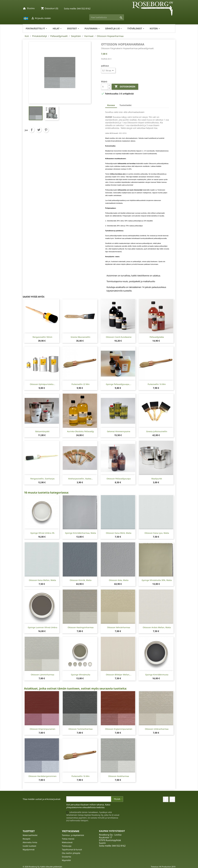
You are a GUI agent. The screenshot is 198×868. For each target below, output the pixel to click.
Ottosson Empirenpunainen (42, 729)
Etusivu (31, 8)
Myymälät (66, 860)
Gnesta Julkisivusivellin (157, 431)
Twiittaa (39, 130)
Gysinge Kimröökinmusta (157, 675)
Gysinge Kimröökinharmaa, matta (81, 533)
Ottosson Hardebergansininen (42, 776)
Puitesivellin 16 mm (157, 384)
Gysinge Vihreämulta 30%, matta (157, 580)
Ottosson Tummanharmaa (81, 729)
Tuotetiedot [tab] (126, 105)
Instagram (172, 799)
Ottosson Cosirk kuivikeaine (119, 337)
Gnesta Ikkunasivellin (81, 337)
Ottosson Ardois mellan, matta (157, 627)
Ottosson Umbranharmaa (157, 729)
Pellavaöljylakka (157, 337)
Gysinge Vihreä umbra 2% (42, 533)
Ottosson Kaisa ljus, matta (157, 533)
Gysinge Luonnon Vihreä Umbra (42, 627)
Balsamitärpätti (42, 431)
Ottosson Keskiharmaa (119, 776)
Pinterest (46, 130)
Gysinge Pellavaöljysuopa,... (119, 384)
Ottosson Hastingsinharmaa (81, 627)
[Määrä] (104, 87)
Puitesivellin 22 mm (81, 384)
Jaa (32, 130)
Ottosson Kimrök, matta (81, 580)
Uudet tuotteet (29, 846)
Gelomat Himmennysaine (119, 431)
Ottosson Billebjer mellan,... (119, 675)
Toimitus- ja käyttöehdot (73, 835)
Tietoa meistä (68, 839)
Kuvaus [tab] (111, 105)
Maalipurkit (157, 479)
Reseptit (26, 839)
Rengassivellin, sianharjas (42, 479)
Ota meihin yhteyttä (71, 853)
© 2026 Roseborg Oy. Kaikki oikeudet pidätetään (42, 867)
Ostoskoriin (125, 87)
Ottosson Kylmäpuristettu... (42, 384)
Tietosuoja (67, 846)
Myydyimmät (29, 849)
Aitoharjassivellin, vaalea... (81, 479)
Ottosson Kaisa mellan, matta (42, 580)
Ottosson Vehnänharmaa (119, 627)
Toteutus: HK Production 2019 (163, 867)
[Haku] (107, 17)
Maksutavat (67, 842)
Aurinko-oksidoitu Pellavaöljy (81, 431)
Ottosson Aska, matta (119, 580)
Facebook (166, 799)
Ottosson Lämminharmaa (42, 675)
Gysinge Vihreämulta (81, 675)
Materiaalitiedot (30, 835)
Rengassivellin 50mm (42, 337)
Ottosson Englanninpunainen (119, 729)
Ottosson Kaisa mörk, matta (119, 533)
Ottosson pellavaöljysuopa (119, 479)
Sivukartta (66, 857)
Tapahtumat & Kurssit (72, 849)
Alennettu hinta (30, 842)
